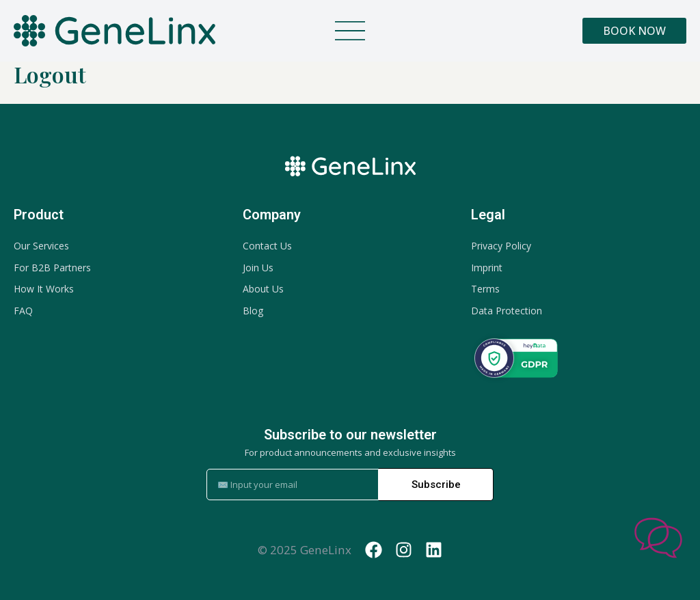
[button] (350, 35)
